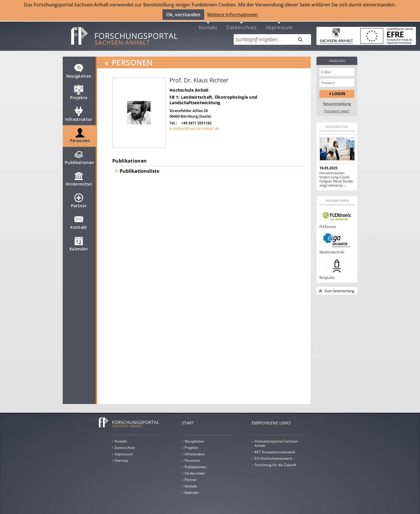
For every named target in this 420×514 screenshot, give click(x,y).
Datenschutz (242, 24)
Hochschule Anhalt (189, 87)
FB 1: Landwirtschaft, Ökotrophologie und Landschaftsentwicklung (213, 97)
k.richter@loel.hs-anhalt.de (194, 126)
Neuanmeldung (337, 101)
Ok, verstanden (183, 14)
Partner (79, 200)
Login (338, 91)
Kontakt (208, 24)
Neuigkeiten (79, 71)
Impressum (279, 24)
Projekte (79, 92)
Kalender (79, 243)
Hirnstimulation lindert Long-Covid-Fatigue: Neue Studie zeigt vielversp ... (336, 176)
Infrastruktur (79, 114)
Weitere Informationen (232, 14)
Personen (80, 135)
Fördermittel (79, 179)
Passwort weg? (337, 108)
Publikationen (79, 157)
